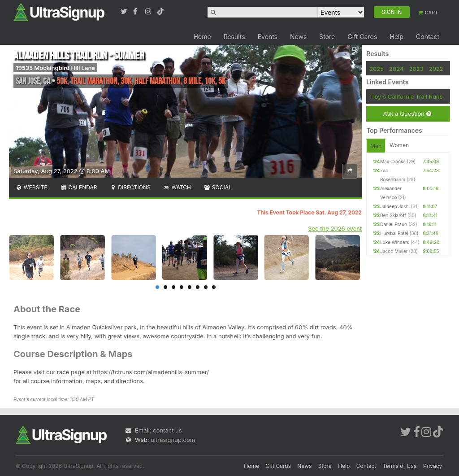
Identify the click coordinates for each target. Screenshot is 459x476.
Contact (428, 37)
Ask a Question (407, 114)
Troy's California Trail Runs (406, 96)
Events (268, 37)
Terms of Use (400, 466)
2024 (396, 69)
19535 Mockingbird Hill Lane (55, 68)
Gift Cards (362, 37)
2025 (377, 69)
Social (218, 187)
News (298, 37)
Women (399, 145)
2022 (436, 69)
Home (202, 37)
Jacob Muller (394, 251)
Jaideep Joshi (395, 206)
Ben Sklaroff (393, 215)
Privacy (433, 466)
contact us (167, 430)
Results (234, 37)
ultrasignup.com (173, 440)
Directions (130, 187)
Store (327, 37)
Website (31, 187)
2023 (416, 69)
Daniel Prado (394, 224)
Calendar (79, 187)
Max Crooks (393, 162)
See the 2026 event (335, 228)
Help (396, 37)
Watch (177, 187)
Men (376, 146)
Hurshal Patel (394, 233)
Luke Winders (395, 242)
